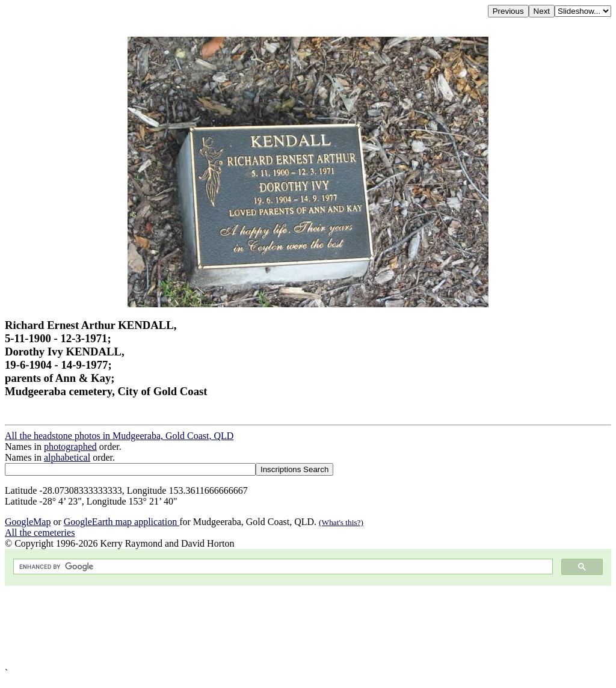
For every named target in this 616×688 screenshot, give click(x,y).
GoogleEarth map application (122, 522)
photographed (70, 447)
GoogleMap (28, 522)
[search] (282, 567)
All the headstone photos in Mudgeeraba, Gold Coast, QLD (119, 436)
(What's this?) (341, 522)
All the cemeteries (40, 533)
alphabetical (67, 457)
